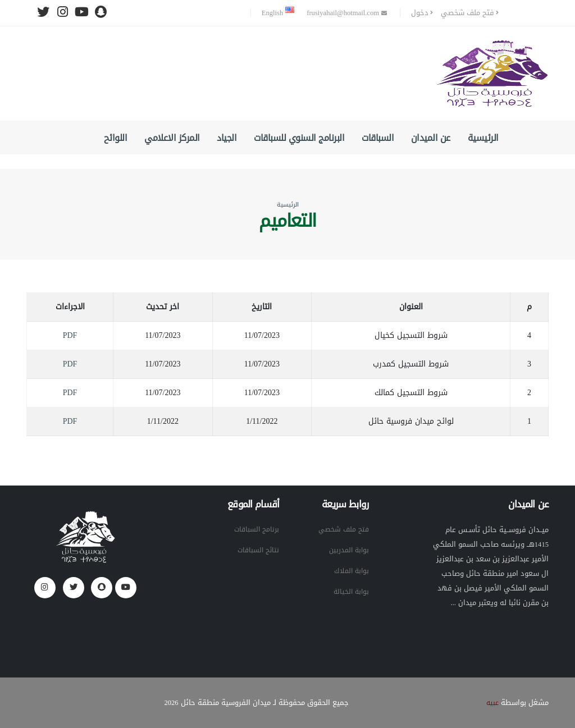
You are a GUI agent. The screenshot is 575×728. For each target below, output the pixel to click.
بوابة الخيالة (350, 592)
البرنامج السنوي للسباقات (299, 138)
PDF (70, 335)
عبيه (492, 703)
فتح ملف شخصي (470, 13)
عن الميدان (431, 138)
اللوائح (116, 138)
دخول (422, 13)
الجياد (227, 138)
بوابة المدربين (348, 550)
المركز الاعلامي (172, 138)
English (278, 13)
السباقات (378, 138)
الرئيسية (483, 138)
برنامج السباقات (255, 529)
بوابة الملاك (350, 571)
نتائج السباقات (257, 550)
